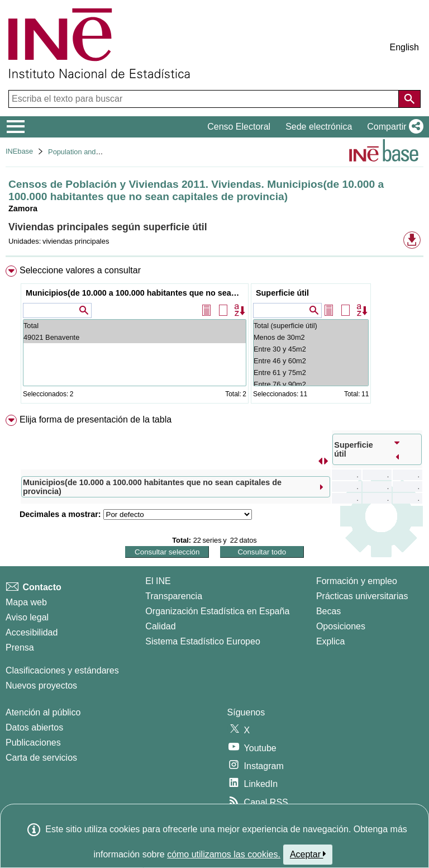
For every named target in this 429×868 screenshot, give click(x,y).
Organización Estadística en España (217, 611)
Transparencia (174, 596)
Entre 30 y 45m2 (311, 349)
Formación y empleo (357, 581)
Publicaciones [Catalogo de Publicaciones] (33, 743)
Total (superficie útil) (311, 326)
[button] (393, 127)
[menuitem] (214, 337)
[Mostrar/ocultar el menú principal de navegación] (16, 127)
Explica (331, 641)
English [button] (404, 47)
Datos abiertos (34, 727)
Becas (328, 611)
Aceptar (308, 854)
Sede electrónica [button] (319, 127)
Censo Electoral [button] (239, 127)
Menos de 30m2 (311, 337)
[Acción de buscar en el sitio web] (409, 99)
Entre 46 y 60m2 (311, 361)
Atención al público (43, 712)
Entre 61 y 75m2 (311, 373)
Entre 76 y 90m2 (311, 384)
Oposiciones (341, 626)
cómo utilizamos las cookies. (224, 854)
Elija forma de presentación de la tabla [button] (96, 419)
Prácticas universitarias (362, 596)
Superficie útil (282, 293)
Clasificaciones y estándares (62, 670)
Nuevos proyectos (41, 686)
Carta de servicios (41, 758)
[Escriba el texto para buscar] (205, 99)
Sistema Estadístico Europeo (202, 641)
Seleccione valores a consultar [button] (80, 270)
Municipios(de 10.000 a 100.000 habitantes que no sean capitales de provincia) (136, 293)
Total (135, 326)
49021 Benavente (135, 337)
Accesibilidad (32, 632)
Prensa (20, 648)
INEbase (19, 151)
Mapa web (26, 602)
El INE (158, 581)
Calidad (160, 626)
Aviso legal (27, 617)
